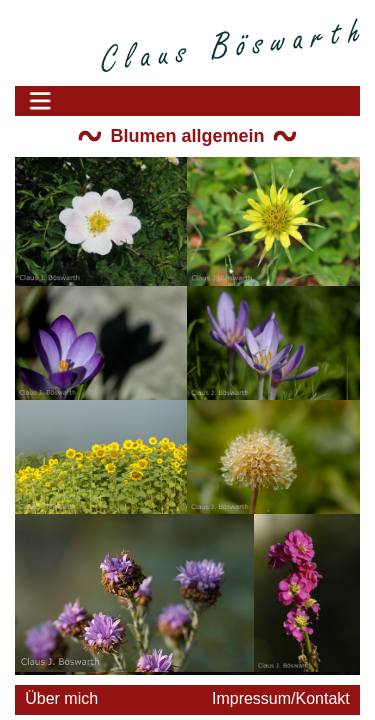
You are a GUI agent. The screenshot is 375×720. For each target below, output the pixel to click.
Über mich (61, 698)
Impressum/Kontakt (281, 698)
